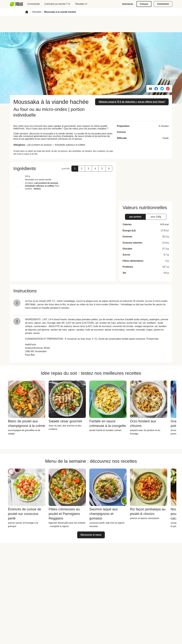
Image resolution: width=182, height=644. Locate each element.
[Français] (144, 4)
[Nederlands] (128, 4)
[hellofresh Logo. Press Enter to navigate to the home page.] (16, 4)
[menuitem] (17, 4)
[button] (27, 12)
